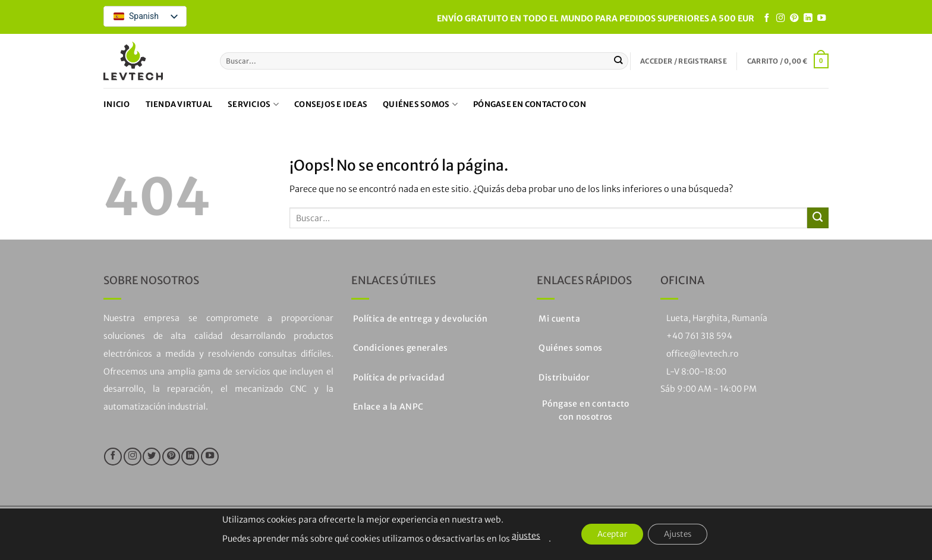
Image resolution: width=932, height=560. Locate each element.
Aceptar (609, 534)
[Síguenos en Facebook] (767, 18)
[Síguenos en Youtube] (821, 18)
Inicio (117, 104)
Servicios (253, 104)
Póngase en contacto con (530, 104)
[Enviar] (618, 61)
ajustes (520, 536)
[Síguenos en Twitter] (152, 457)
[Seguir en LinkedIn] (808, 18)
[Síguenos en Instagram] (780, 18)
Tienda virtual (179, 104)
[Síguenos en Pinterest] (794, 18)
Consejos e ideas (331, 104)
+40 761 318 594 (699, 336)
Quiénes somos (420, 104)
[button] (684, 61)
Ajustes (681, 534)
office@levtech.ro (702, 354)
